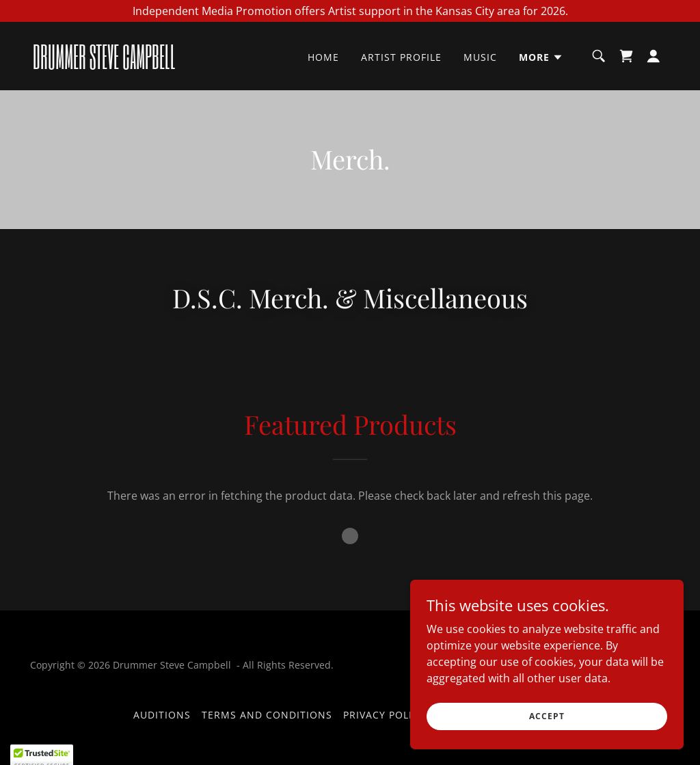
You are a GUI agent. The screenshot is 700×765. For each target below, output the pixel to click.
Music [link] (480, 57)
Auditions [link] (162, 715)
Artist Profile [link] (401, 57)
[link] (122, 65)
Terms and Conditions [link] (267, 715)
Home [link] (323, 57)
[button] (541, 57)
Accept (547, 716)
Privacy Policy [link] (384, 715)
